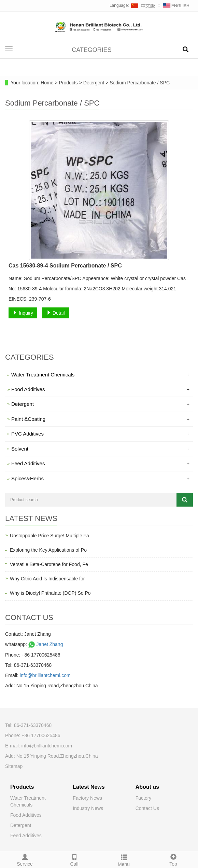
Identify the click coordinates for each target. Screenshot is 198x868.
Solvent (100, 449)
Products (69, 83)
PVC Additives (100, 434)
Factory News (87, 798)
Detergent (94, 83)
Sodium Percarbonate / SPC (139, 83)
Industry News (88, 808)
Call (74, 859)
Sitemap (14, 766)
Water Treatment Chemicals (100, 375)
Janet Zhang (45, 644)
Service (25, 859)
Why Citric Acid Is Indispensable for (47, 579)
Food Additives (100, 389)
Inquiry (23, 313)
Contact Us (147, 808)
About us (147, 787)
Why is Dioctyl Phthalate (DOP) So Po (50, 593)
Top (173, 859)
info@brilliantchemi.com (45, 675)
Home (47, 83)
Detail (56, 313)
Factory (144, 798)
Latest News (89, 787)
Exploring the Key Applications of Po (48, 550)
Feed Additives (100, 463)
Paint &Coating (100, 419)
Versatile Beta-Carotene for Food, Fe (49, 564)
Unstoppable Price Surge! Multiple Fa (49, 536)
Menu (124, 859)
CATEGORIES (92, 50)
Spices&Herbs (100, 478)
